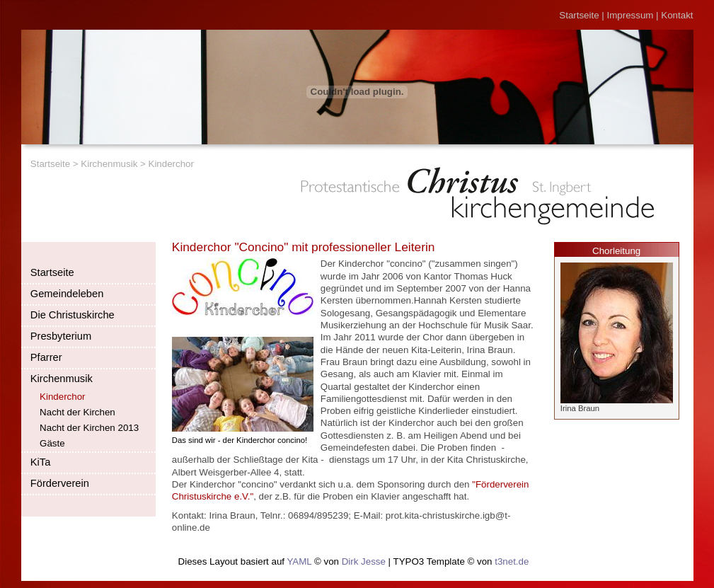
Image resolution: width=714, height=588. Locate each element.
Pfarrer (46, 357)
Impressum (630, 15)
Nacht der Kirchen (77, 412)
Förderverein (60, 483)
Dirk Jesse (364, 561)
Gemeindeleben (67, 294)
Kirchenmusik (109, 164)
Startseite (579, 15)
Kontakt (677, 15)
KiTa (41, 462)
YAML (299, 561)
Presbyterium (61, 336)
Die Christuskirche (73, 315)
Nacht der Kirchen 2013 (89, 428)
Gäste (52, 443)
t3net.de (512, 561)
